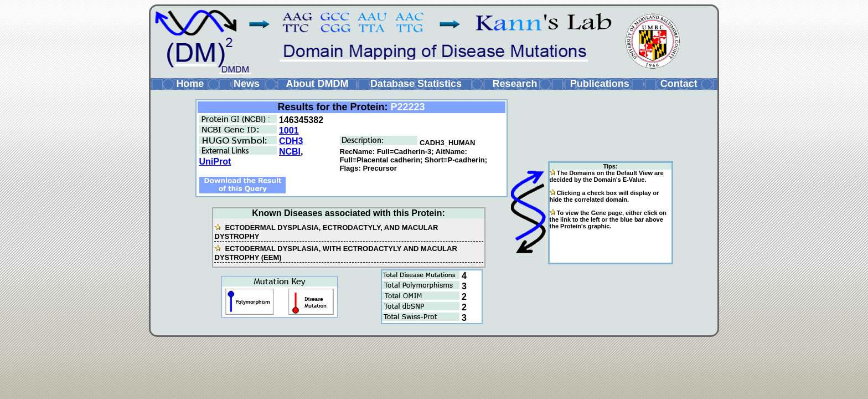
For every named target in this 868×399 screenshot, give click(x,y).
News (247, 84)
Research (515, 84)
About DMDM (317, 84)
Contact (679, 84)
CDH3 (291, 141)
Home (190, 84)
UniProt (215, 162)
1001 (289, 131)
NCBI (290, 152)
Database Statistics (416, 84)
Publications (600, 84)
